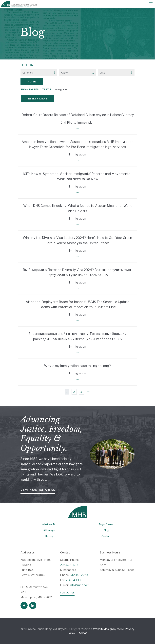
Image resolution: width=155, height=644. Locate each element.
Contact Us (67, 593)
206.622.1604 (69, 565)
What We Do (49, 524)
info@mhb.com (80, 585)
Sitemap (82, 633)
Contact (106, 536)
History (49, 536)
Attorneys (49, 530)
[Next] (88, 392)
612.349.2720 (79, 575)
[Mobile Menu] (151, 4)
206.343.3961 (75, 580)
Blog (106, 530)
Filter (32, 82)
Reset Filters (38, 99)
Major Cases (106, 524)
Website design (103, 629)
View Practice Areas (38, 490)
